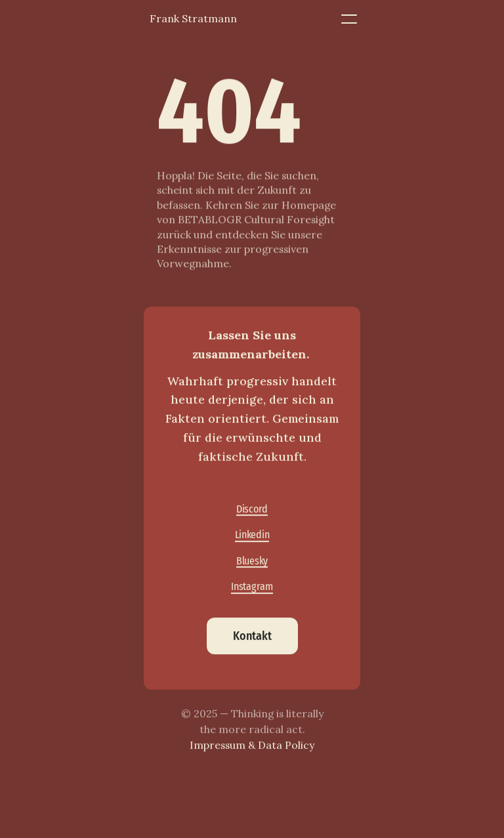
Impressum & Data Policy (252, 745)
